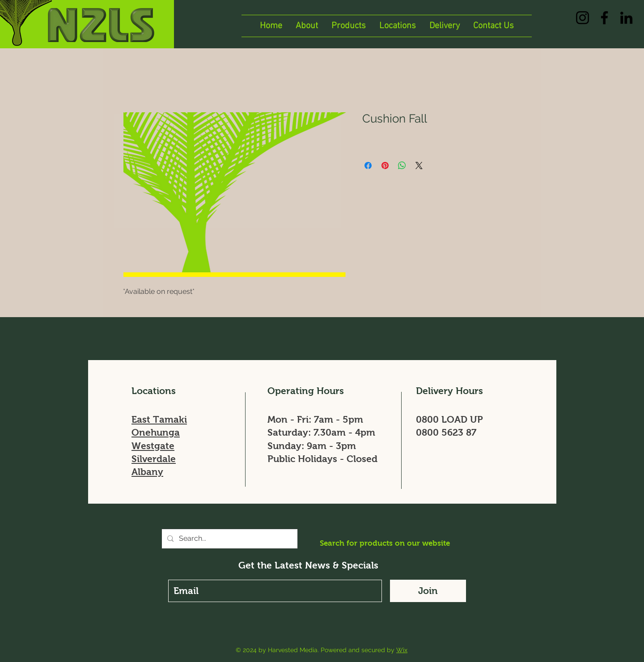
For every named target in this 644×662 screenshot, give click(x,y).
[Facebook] (604, 18)
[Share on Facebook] (368, 165)
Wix (402, 650)
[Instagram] (583, 18)
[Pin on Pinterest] (385, 165)
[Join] (428, 591)
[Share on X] (419, 165)
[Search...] (229, 539)
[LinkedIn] (626, 18)
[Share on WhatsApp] (402, 165)
